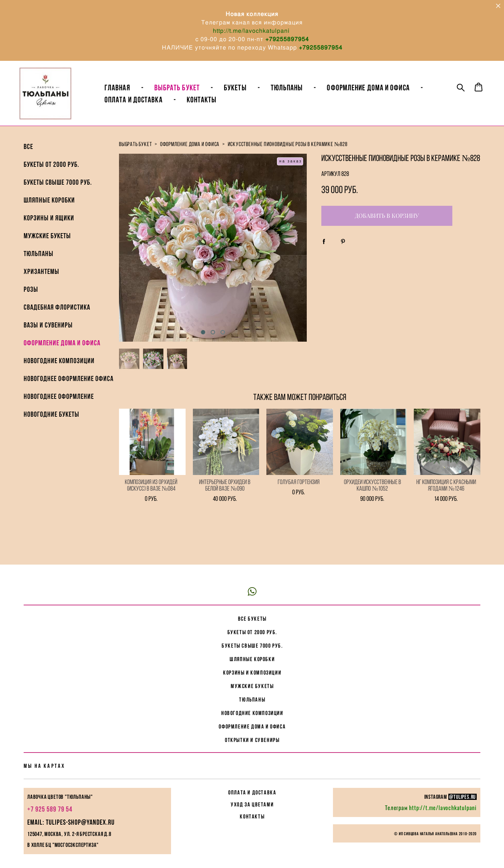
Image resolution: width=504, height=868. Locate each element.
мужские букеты (252, 666)
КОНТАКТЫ (252, 796)
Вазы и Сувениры (48, 335)
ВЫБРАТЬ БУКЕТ (191, 93)
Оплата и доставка (147, 105)
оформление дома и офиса (190, 154)
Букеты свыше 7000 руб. (58, 192)
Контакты (216, 105)
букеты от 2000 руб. (252, 612)
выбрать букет (135, 154)
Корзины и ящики (49, 228)
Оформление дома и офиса (62, 353)
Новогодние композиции (59, 370)
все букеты (252, 599)
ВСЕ (28, 156)
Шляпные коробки (49, 210)
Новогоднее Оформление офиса (69, 388)
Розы (31, 299)
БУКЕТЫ (249, 93)
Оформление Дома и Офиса (382, 93)
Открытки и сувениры (252, 720)
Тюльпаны (301, 93)
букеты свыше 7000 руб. (252, 626)
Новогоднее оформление (59, 406)
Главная (131, 93)
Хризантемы (41, 281)
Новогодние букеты (51, 424)
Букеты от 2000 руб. (51, 174)
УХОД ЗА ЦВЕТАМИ (252, 784)
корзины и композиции (252, 653)
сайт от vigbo (252, 851)
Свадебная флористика (57, 317)
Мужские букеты (47, 246)
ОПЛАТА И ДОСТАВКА (252, 772)
